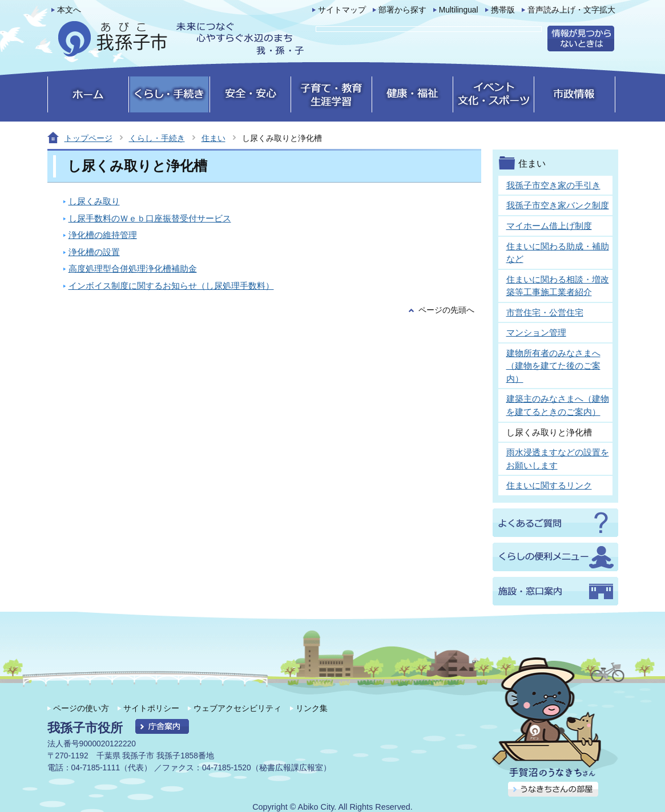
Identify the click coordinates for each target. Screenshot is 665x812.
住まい (213, 138)
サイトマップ (342, 10)
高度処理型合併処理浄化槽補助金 (133, 268)
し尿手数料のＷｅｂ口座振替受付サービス (150, 218)
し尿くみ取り (94, 201)
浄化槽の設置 (94, 252)
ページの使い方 (81, 708)
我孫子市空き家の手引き (553, 185)
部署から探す (402, 10)
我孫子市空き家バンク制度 (558, 205)
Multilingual (459, 10)
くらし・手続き (157, 138)
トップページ (88, 138)
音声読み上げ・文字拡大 (571, 10)
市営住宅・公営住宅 (545, 312)
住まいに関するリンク (549, 485)
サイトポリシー (151, 708)
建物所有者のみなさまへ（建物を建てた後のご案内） (553, 366)
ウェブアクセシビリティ (237, 708)
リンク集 (312, 708)
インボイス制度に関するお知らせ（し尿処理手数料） (171, 286)
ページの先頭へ (446, 310)
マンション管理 (536, 332)
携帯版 (503, 10)
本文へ (69, 10)
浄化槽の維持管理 (103, 235)
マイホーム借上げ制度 (549, 226)
